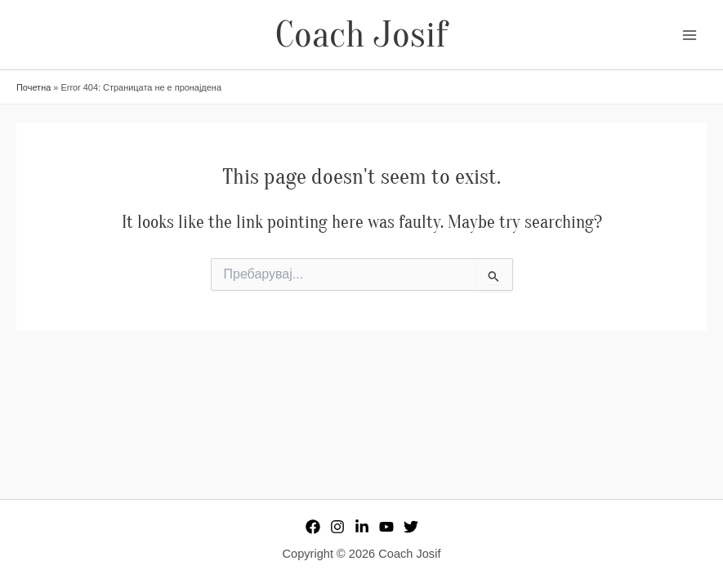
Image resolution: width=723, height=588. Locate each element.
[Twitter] (411, 527)
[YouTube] (386, 527)
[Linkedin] (362, 527)
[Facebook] (313, 527)
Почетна (33, 87)
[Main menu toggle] (690, 35)
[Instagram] (337, 527)
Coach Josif (361, 35)
